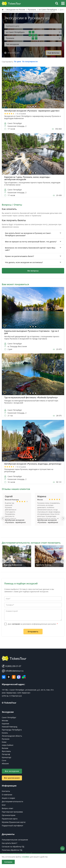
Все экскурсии (12, 771)
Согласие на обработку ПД (13, 847)
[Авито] (24, 677)
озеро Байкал (8, 745)
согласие (16, 624)
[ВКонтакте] (4, 677)
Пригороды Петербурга (12, 730)
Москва (5, 721)
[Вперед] (63, 518)
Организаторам (9, 815)
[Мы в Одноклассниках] (14, 677)
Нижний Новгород (10, 727)
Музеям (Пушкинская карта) (14, 822)
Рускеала (6, 739)
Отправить (33, 632)
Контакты (6, 791)
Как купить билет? (10, 843)
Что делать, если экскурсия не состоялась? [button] (24, 262)
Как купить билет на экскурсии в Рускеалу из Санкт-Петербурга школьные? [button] (28, 234)
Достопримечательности (12, 801)
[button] (63, 4)
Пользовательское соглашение (15, 840)
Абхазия (5, 764)
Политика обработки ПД (12, 850)
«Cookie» (26, 857)
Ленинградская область (12, 736)
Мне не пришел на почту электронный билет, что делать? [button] (31, 242)
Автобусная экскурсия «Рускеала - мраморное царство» (15, 522)
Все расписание (12, 778)
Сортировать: (8, 62)
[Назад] (3, 518)
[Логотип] (11, 4)
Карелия (5, 724)
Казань (5, 733)
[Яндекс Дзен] (9, 677)
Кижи (4, 742)
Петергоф (6, 754)
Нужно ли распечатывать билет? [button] (19, 256)
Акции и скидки (8, 798)
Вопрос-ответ (8, 808)
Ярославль (6, 751)
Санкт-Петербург (9, 717)
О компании (7, 795)
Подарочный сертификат (13, 826)
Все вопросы (33, 271)
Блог (4, 805)
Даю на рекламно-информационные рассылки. (33, 624)
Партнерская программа (12, 812)
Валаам (5, 748)
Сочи (4, 760)
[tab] (33, 234)
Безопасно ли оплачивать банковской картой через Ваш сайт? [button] (30, 249)
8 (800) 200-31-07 (11, 666)
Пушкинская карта (10, 819)
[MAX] (19, 677)
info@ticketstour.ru (13, 671)
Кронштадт (7, 757)
